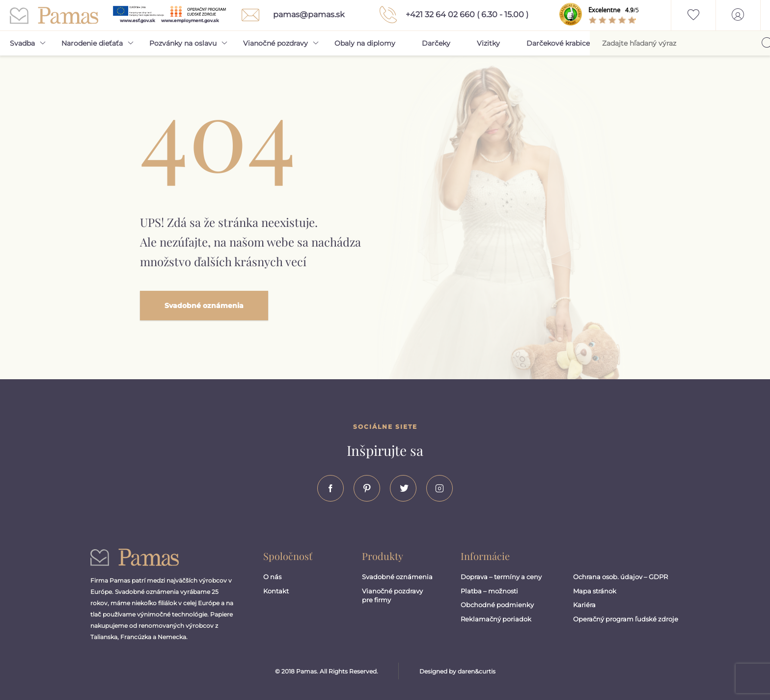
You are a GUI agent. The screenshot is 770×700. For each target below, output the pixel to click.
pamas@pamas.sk (290, 15)
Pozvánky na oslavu (183, 43)
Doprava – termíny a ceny (501, 577)
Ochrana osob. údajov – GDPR (620, 577)
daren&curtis (477, 671)
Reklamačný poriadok (496, 619)
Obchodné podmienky (497, 605)
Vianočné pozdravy (275, 43)
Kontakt (276, 591)
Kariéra (584, 605)
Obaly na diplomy (365, 43)
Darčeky (436, 43)
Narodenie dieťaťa (92, 43)
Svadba (22, 43)
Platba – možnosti (489, 591)
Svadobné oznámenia (204, 306)
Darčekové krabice (558, 43)
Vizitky (488, 43)
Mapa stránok (595, 591)
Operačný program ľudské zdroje (626, 619)
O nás (272, 577)
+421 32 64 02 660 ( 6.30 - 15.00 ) (451, 14)
